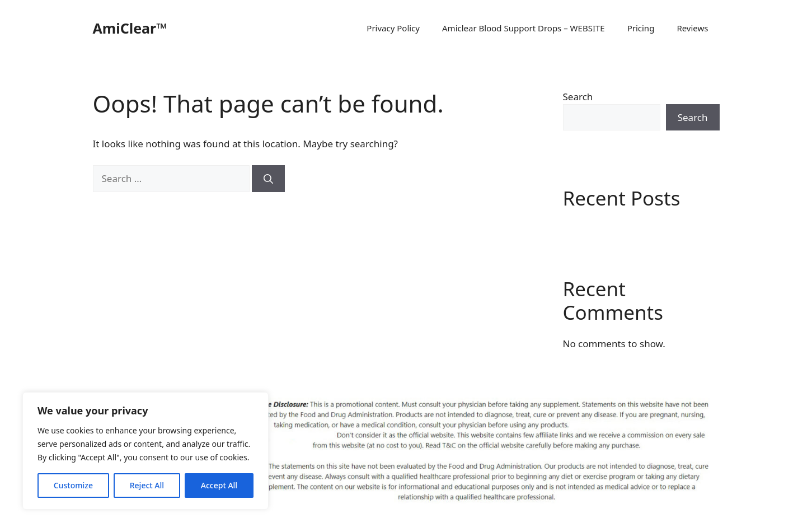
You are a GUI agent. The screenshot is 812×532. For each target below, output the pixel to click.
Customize (73, 485)
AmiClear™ (130, 28)
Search (578, 97)
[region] (145, 451)
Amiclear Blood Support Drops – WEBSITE (524, 28)
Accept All (219, 485)
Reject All (147, 485)
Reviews (692, 28)
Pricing (641, 28)
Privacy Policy (393, 28)
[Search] (268, 179)
